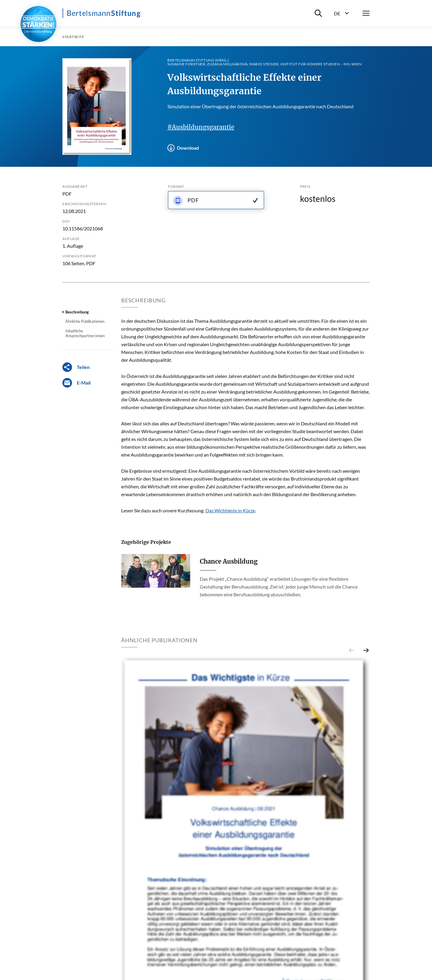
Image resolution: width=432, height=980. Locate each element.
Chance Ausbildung (229, 561)
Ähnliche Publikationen (85, 321)
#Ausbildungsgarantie (201, 127)
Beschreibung (77, 312)
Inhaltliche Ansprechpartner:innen (85, 333)
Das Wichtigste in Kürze (230, 510)
